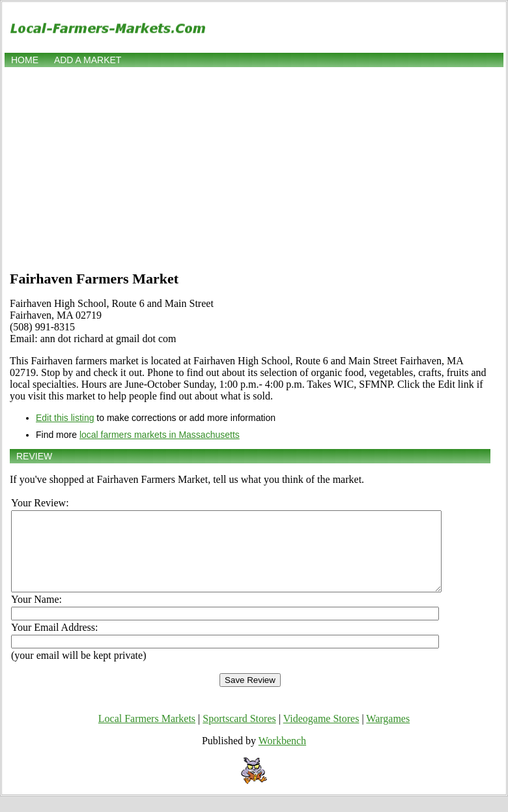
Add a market (88, 60)
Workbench (282, 756)
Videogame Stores (321, 734)
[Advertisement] (254, 167)
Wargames (388, 734)
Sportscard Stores (239, 734)
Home (25, 60)
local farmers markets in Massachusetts (160, 435)
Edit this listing (65, 418)
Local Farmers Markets (147, 734)
